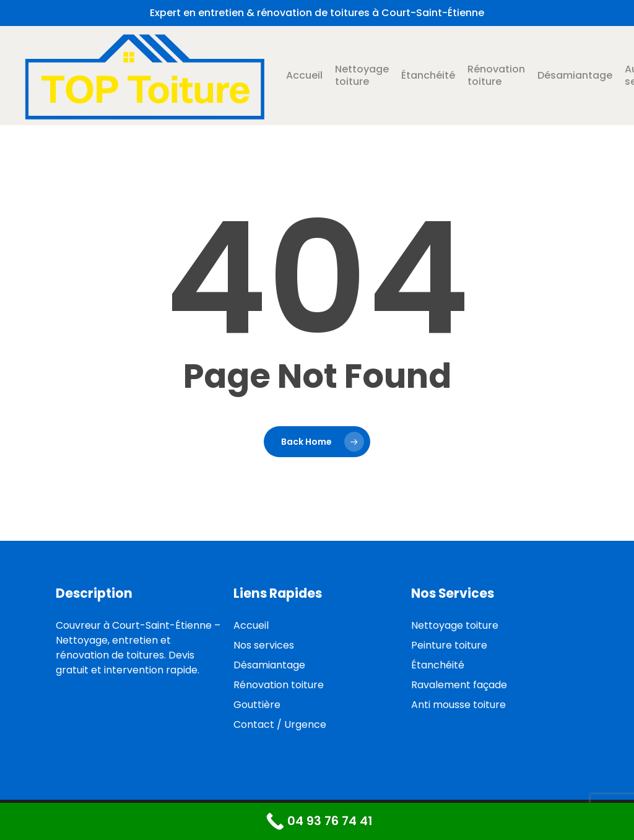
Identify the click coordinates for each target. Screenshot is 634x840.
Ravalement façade (459, 685)
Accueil (251, 625)
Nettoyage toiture (455, 625)
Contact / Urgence (280, 724)
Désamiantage (269, 665)
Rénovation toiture (279, 685)
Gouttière (257, 705)
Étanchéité (438, 665)
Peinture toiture (449, 645)
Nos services (264, 645)
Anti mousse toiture (458, 705)
